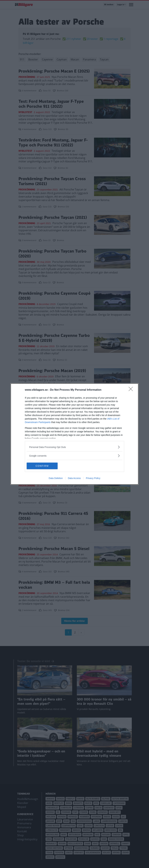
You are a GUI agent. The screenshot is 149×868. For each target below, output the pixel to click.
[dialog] (74, 434)
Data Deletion (56, 478)
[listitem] (74, 447)
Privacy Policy (93, 478)
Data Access (74, 478)
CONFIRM (42, 466)
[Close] (132, 390)
